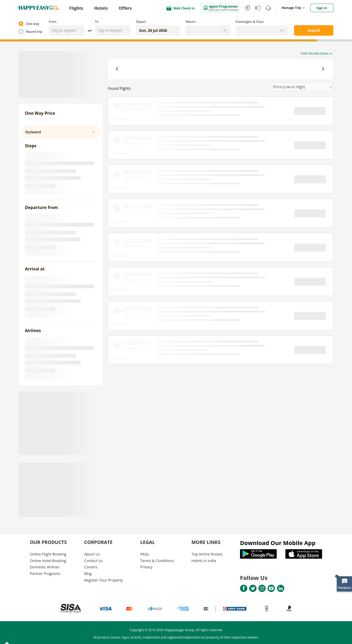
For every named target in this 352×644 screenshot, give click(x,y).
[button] (118, 69)
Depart (141, 22)
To (97, 22)
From (53, 22)
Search (314, 30)
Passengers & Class (250, 22)
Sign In (322, 8)
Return (191, 22)
